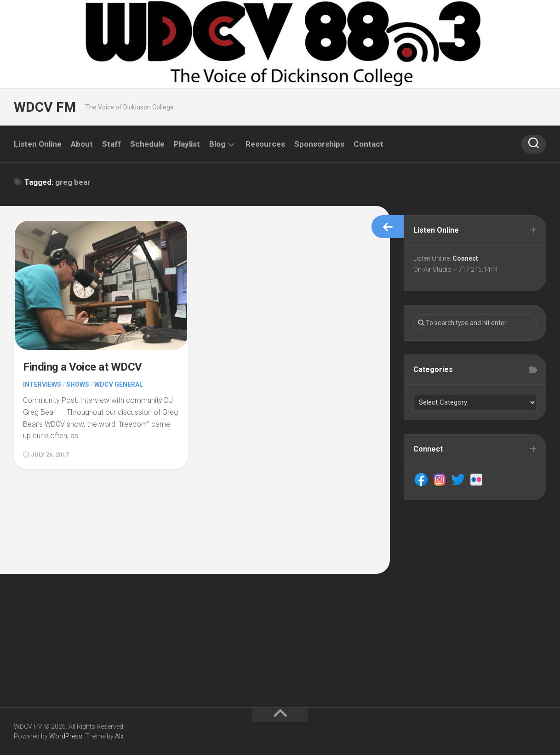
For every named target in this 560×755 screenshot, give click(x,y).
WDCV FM (45, 107)
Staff (111, 144)
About (82, 144)
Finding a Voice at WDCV (83, 367)
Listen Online (38, 144)
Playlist (187, 144)
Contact (369, 144)
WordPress (66, 736)
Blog (217, 144)
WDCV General (119, 384)
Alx (119, 736)
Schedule (147, 144)
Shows (78, 384)
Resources (265, 144)
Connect (465, 258)
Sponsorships (319, 144)
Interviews (42, 384)
